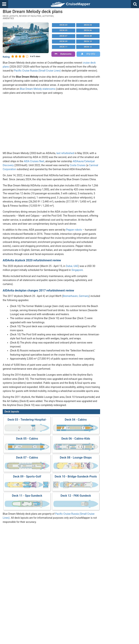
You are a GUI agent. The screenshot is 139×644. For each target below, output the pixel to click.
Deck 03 (64, 25)
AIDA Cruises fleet (34, 161)
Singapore (77, 270)
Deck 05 (64, 30)
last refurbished (65, 153)
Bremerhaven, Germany (76, 296)
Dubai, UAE (72, 266)
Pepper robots (74, 230)
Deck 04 (88, 25)
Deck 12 (88, 47)
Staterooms (63, 54)
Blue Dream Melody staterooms (38, 89)
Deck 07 (64, 36)
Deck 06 (88, 30)
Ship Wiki (88, 54)
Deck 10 (88, 41)
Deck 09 (64, 41)
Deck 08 (88, 36)
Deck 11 (64, 47)
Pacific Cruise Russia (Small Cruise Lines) (37, 71)
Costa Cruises (78, 165)
